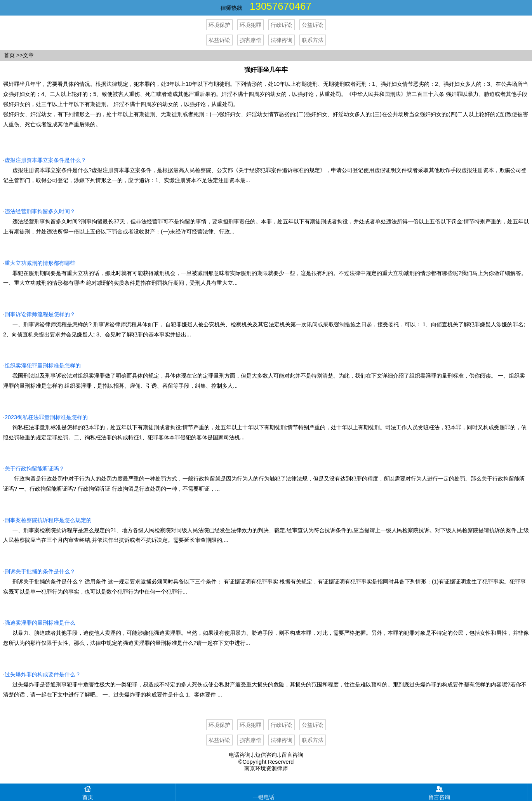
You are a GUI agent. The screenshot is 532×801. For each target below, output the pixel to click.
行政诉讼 (282, 25)
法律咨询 (282, 40)
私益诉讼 (219, 40)
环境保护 (219, 25)
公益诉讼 (313, 25)
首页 (9, 55)
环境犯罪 (250, 25)
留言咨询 (292, 755)
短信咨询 (266, 755)
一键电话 (264, 792)
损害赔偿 (250, 40)
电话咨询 (240, 755)
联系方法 (313, 40)
